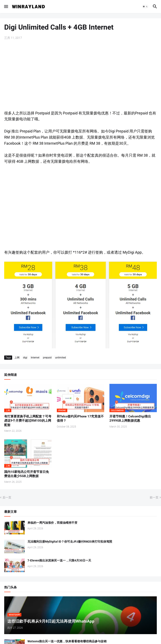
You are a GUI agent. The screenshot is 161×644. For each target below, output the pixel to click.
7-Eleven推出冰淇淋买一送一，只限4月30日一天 (59, 560)
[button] (6, 7)
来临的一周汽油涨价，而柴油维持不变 (52, 523)
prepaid (47, 358)
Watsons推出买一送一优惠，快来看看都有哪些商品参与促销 (67, 641)
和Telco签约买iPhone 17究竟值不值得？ (80, 418)
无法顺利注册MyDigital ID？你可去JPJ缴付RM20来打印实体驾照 (70, 542)
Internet (35, 358)
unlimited (60, 358)
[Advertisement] (80, 76)
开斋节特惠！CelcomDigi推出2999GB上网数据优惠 (130, 418)
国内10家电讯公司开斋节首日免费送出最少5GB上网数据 (27, 474)
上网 (17, 358)
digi (25, 358)
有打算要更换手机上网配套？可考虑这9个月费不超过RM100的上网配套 (28, 421)
